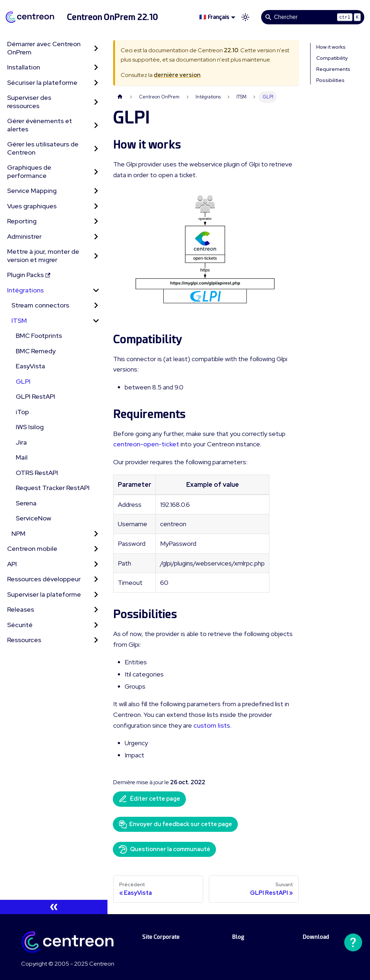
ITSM (19, 321)
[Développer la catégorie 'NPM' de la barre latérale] (96, 534)
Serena (26, 503)
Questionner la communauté (164, 849)
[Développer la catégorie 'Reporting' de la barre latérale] (96, 221)
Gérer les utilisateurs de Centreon (43, 148)
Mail (22, 457)
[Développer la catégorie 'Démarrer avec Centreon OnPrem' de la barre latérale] (96, 48)
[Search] (313, 17)
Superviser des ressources (29, 102)
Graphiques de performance (29, 171)
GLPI (23, 381)
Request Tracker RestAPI (53, 488)
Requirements (333, 69)
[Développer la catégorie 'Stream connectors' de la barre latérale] (96, 305)
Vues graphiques (32, 206)
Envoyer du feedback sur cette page (175, 824)
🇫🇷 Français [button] (214, 17)
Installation (24, 67)
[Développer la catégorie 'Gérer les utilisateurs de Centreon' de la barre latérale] (96, 148)
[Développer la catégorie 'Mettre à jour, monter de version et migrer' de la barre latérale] (96, 256)
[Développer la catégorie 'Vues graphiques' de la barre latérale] (96, 206)
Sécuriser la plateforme (42, 83)
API (12, 564)
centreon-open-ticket (146, 444)
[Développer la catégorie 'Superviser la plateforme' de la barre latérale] (96, 595)
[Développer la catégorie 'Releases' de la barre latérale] (96, 610)
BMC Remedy (36, 351)
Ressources (24, 640)
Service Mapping (32, 191)
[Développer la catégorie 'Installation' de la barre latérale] (96, 67)
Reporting (22, 221)
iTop (22, 412)
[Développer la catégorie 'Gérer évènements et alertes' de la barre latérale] (96, 125)
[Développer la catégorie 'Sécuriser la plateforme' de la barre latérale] (96, 83)
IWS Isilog (30, 427)
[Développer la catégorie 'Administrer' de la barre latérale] (96, 237)
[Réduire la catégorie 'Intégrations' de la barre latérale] (96, 290)
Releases (21, 609)
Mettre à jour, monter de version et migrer (43, 256)
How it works (331, 47)
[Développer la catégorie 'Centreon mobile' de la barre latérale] (96, 549)
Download (316, 937)
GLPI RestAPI (35, 396)
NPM (18, 533)
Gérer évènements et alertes (40, 125)
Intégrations (25, 290)
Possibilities (330, 80)
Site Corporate (161, 937)
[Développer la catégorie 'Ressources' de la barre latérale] (96, 640)
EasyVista (30, 366)
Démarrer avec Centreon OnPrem (44, 48)
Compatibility (332, 58)
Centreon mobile (32, 549)
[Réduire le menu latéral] (54, 907)
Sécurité (20, 625)
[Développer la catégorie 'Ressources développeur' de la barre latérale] (96, 579)
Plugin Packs (29, 275)
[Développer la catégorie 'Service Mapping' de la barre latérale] (96, 191)
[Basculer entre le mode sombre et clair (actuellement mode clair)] (245, 17)
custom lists (212, 725)
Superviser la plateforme (44, 594)
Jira (21, 442)
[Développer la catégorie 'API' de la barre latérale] (96, 564)
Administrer (24, 236)
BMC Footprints (39, 336)
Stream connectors (40, 305)
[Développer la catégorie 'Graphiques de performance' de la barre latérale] (96, 172)
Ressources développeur (44, 579)
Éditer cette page (149, 799)
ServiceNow (33, 518)
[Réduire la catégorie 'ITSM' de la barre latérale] (96, 321)
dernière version (177, 75)
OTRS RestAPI (37, 473)
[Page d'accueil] (120, 97)
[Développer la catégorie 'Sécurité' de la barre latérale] (96, 625)
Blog (238, 937)
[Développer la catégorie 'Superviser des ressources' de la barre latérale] (96, 102)
